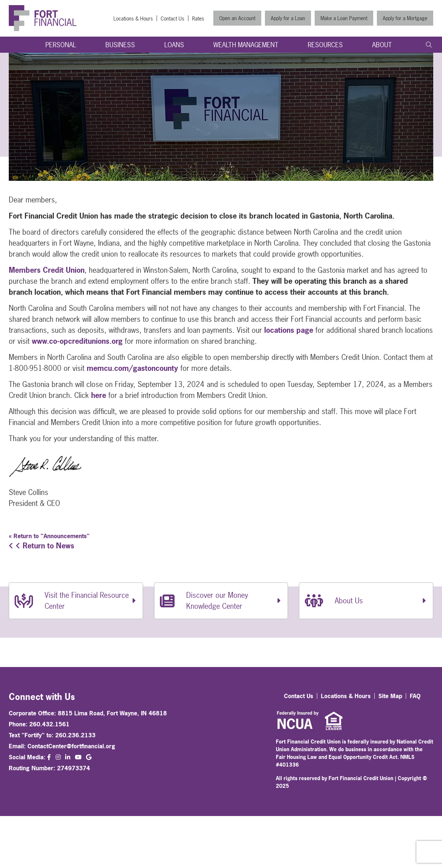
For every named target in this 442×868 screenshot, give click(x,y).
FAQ (415, 696)
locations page (289, 330)
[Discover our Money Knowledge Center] (221, 601)
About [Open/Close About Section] (382, 45)
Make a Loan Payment (344, 18)
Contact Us (173, 18)
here (99, 395)
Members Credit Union (47, 270)
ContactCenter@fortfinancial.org (71, 746)
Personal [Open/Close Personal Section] (61, 45)
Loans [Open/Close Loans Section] (174, 45)
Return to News (42, 546)
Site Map (390, 696)
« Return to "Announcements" (49, 536)
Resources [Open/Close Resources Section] (325, 45)
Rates (198, 18)
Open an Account (237, 18)
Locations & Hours (133, 18)
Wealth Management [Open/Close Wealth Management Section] (246, 45)
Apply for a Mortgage (405, 18)
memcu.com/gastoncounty (132, 368)
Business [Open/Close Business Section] (120, 45)
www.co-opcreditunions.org (77, 341)
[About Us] (366, 601)
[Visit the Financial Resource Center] (76, 601)
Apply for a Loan (288, 18)
